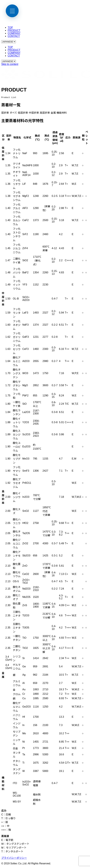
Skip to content (10, 64)
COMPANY (14, 33)
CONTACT (14, 36)
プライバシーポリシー (14, 858)
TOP (10, 27)
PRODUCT (14, 30)
